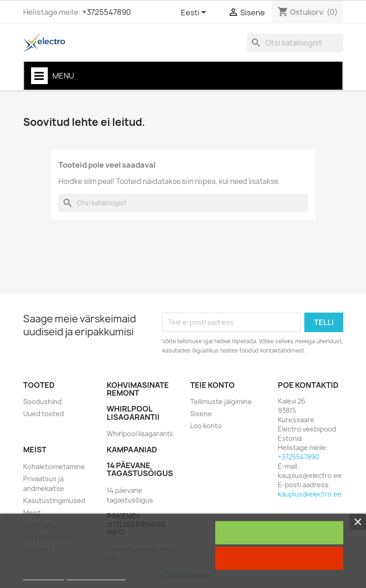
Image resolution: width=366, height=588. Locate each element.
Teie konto (212, 385)
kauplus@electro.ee (310, 494)
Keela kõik (279, 558)
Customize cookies (96, 576)
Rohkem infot (44, 576)
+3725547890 (106, 12)
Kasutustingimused (54, 500)
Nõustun (279, 533)
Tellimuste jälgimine (221, 402)
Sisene (201, 414)
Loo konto (206, 426)
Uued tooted (44, 414)
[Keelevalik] (195, 13)
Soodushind (42, 402)
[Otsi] (295, 43)
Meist (32, 513)
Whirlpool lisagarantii (140, 434)
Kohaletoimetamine (54, 467)
